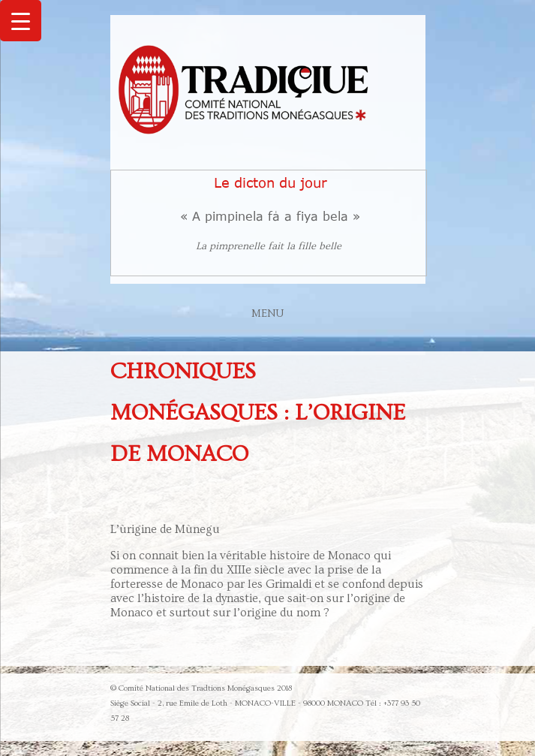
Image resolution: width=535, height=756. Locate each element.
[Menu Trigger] (21, 21)
